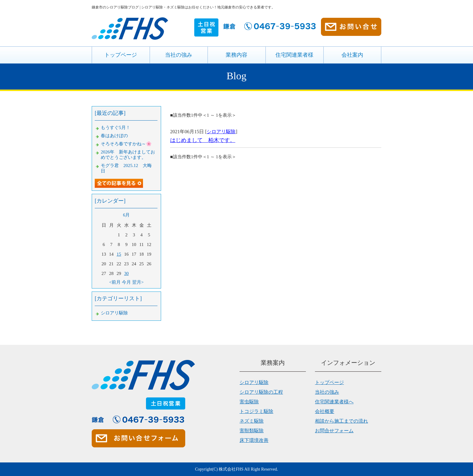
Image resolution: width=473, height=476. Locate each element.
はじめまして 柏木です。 (203, 140)
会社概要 (325, 411)
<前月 (115, 282)
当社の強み (179, 55)
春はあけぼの (114, 136)
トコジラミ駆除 (256, 411)
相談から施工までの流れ (341, 421)
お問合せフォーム (334, 431)
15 (119, 254)
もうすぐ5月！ (116, 128)
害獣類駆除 (252, 431)
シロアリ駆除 (221, 132)
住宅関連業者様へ (334, 402)
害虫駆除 (249, 402)
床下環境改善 (254, 440)
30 (127, 273)
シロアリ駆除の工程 (261, 392)
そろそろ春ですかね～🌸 (126, 144)
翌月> (138, 282)
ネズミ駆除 (252, 421)
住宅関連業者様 (294, 55)
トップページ (121, 55)
